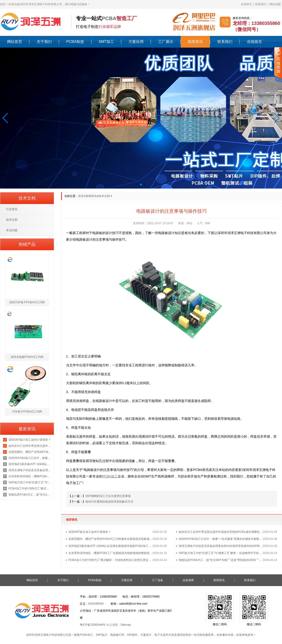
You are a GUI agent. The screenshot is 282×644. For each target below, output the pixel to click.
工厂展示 (166, 42)
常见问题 (12, 230)
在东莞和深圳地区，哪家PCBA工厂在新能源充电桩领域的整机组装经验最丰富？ (110, 553)
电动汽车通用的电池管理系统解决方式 (109, 502)
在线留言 (247, 4)
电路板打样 (117, 635)
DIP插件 (132, 635)
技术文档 (104, 196)
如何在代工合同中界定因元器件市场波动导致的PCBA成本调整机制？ (221, 532)
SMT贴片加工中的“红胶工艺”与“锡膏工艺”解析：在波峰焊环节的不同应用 (221, 553)
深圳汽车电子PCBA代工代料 (27, 302)
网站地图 (275, 4)
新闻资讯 (195, 42)
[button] (6, 118)
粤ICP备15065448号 (93, 625)
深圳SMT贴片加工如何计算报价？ (90, 532)
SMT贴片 (102, 635)
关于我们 (44, 42)
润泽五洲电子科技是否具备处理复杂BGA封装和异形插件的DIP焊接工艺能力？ (221, 546)
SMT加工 (106, 42)
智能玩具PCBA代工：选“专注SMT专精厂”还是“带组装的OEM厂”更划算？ (221, 560)
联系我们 (261, 4)
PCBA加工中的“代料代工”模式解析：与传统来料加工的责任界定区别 (110, 560)
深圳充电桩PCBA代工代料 (27, 357)
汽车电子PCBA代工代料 (27, 412)
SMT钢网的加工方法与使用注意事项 (108, 496)
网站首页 (15, 42)
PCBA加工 (86, 635)
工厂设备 (157, 580)
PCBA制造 (75, 42)
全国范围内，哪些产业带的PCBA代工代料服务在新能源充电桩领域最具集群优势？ (110, 539)
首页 (81, 196)
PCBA (109, 18)
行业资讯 (12, 209)
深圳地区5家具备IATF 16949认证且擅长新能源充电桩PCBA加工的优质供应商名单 (110, 546)
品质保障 (188, 580)
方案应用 (136, 42)
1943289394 (96, 604)
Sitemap (126, 625)
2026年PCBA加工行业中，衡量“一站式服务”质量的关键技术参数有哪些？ (221, 539)
